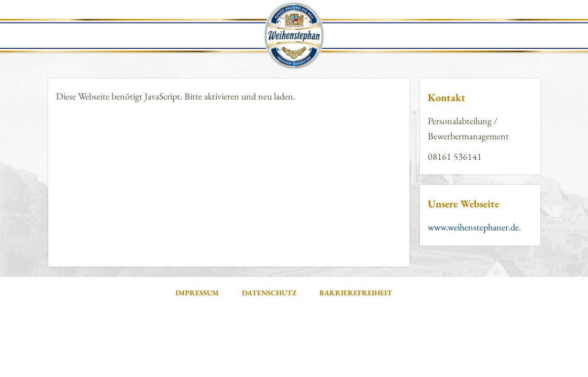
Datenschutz (269, 293)
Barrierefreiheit (356, 293)
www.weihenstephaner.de (473, 227)
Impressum (197, 293)
